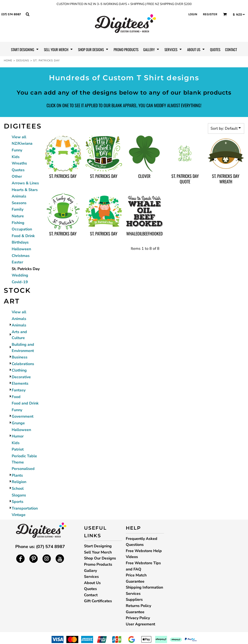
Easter (17, 262)
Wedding (20, 275)
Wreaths (19, 163)
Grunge (18, 423)
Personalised (23, 469)
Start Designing (98, 546)
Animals (19, 196)
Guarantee (135, 612)
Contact (91, 595)
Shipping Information (144, 587)
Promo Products (98, 564)
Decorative (21, 377)
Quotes (18, 170)
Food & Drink (23, 236)
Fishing (18, 223)
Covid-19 (20, 282)
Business (20, 357)
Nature (18, 216)
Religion (19, 482)
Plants (17, 475)
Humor (18, 436)
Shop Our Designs (100, 558)
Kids (16, 157)
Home (8, 61)
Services (91, 577)
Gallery (90, 571)
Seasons (19, 203)
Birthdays (20, 242)
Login (193, 14)
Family (18, 209)
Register (210, 14)
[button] (27, 14)
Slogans (19, 495)
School (18, 489)
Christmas (21, 256)
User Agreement (140, 624)
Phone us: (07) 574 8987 (40, 547)
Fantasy (19, 390)
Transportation (25, 508)
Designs (23, 61)
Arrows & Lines (25, 183)
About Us (92, 583)
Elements (20, 383)
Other (17, 176)
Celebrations (23, 364)
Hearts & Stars (25, 190)
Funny (17, 150)
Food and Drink (25, 403)
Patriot (18, 449)
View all (19, 137)
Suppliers (134, 600)
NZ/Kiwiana (22, 144)
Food (16, 397)
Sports (18, 502)
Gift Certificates (98, 601)
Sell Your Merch (98, 552)
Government (23, 416)
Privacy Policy (138, 618)
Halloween (21, 249)
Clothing (19, 370)
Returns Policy (138, 606)
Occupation (22, 229)
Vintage (19, 515)
